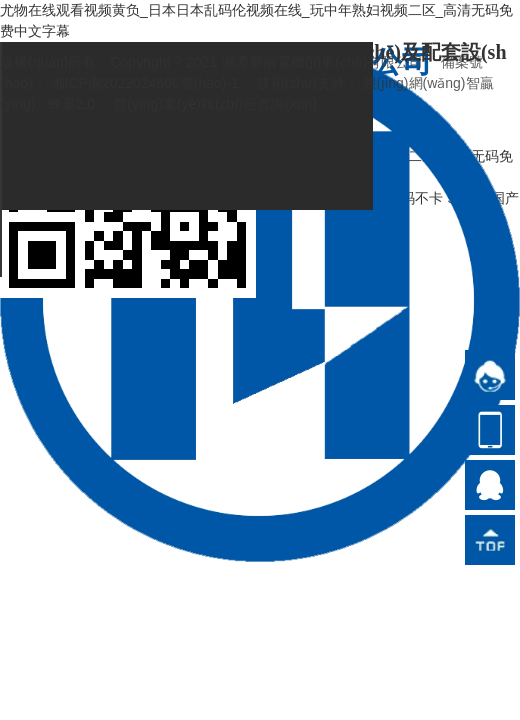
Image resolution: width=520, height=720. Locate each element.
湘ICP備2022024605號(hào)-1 (145, 83)
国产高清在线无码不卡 (373, 198)
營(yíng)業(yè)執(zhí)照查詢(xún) (215, 104)
